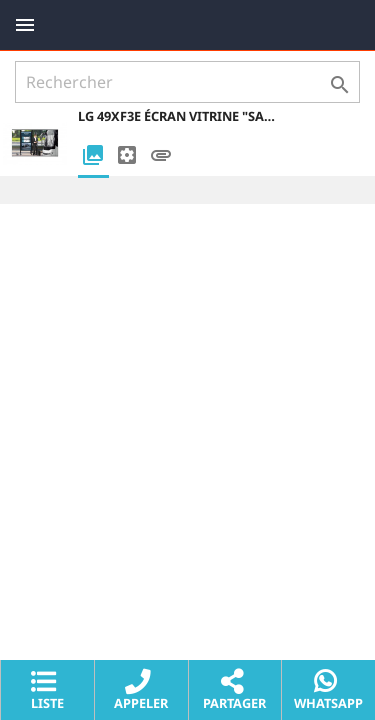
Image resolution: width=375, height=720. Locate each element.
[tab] (93, 156)
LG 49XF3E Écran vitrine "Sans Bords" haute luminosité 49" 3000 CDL (178, 116)
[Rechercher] (187, 82)
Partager (234, 690)
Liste (47, 690)
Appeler (141, 690)
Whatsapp (328, 690)
